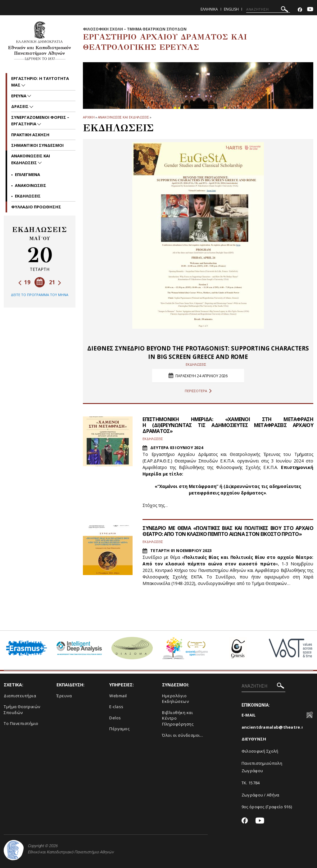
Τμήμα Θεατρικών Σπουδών (22, 710)
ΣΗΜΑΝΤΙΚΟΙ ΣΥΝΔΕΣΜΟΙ (37, 145)
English (231, 9)
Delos (115, 718)
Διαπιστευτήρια (20, 696)
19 (24, 282)
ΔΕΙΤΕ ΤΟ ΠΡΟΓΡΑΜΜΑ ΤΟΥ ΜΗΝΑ (40, 295)
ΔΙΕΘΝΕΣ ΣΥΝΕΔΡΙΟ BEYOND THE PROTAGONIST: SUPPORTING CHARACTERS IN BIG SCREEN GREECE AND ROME (198, 353)
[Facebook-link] (300, 10)
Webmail (118, 696)
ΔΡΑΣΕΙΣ (20, 106)
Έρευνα (64, 696)
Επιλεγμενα (27, 174)
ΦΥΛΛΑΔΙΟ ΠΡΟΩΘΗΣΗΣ (36, 207)
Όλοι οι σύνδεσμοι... (183, 735)
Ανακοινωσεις (31, 185)
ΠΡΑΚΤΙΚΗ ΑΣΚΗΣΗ (30, 135)
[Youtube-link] (310, 10)
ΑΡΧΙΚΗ (89, 117)
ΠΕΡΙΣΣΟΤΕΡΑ (198, 391)
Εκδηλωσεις (28, 196)
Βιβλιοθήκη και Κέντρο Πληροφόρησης (178, 718)
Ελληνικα (209, 9)
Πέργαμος (119, 729)
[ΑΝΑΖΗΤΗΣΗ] (268, 9)
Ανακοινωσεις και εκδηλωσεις (123, 117)
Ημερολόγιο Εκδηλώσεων (175, 699)
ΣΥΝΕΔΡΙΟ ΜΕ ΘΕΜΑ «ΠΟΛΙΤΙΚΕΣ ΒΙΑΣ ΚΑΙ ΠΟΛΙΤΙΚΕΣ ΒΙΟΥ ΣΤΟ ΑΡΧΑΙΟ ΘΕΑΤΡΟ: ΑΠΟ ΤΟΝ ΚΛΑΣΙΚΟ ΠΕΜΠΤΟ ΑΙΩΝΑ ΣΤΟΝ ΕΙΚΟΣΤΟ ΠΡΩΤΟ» (228, 531)
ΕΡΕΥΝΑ (19, 96)
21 (55, 282)
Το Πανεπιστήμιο (21, 723)
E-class (116, 707)
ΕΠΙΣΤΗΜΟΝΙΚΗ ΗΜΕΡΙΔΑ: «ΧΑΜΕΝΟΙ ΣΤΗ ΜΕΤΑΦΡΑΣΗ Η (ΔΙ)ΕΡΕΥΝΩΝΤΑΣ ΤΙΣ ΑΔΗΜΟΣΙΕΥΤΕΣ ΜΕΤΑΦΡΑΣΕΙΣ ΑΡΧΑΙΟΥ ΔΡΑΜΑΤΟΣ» (228, 425)
